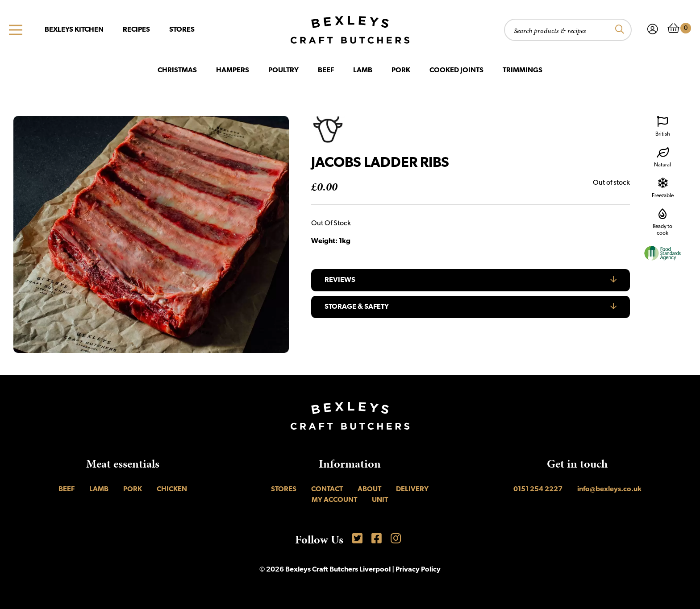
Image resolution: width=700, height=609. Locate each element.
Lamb (363, 70)
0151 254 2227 (538, 489)
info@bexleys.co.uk (609, 489)
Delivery (412, 489)
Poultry (283, 70)
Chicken (172, 489)
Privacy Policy (418, 570)
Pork (401, 70)
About (369, 489)
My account (334, 500)
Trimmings (523, 70)
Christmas (177, 70)
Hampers (233, 70)
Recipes (136, 30)
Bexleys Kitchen (74, 30)
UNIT (380, 500)
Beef (326, 70)
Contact (327, 489)
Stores (182, 30)
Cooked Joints (456, 70)
